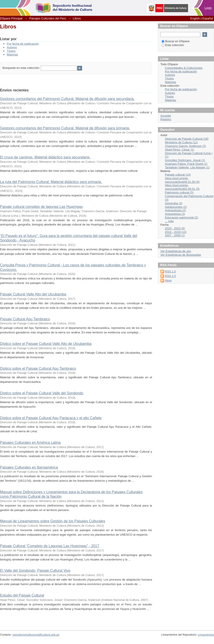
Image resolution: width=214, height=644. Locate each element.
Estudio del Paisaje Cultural (22, 595)
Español (208, 18)
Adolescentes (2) (176, 207)
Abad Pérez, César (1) (179, 150)
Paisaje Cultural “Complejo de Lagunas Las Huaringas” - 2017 (50, 546)
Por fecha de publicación (23, 44)
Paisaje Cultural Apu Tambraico (25, 319)
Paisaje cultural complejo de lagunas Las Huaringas (41, 207)
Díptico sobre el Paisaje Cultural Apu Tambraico (38, 368)
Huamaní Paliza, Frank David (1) (186, 164)
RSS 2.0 (170, 276)
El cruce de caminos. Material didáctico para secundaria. (45, 157)
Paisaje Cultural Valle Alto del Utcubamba (33, 294)
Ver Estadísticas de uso (176, 251)
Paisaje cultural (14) (178, 175)
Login (208, 8)
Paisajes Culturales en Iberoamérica (29, 467)
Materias (12, 55)
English (195, 18)
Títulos (11, 51)
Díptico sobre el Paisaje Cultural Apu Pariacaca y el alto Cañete (51, 418)
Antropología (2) (175, 210)
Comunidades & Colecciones (184, 68)
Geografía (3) (174, 203)
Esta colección (173, 45)
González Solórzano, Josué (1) (185, 160)
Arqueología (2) (175, 214)
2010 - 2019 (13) (176, 232)
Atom (168, 280)
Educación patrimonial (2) (181, 217)
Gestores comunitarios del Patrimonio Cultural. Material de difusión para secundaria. (67, 99)
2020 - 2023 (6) (175, 228)
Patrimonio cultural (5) (179, 192)
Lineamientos (206, 635)
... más (169, 221)
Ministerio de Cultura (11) (181, 142)
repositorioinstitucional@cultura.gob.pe (36, 635)
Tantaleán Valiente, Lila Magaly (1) (187, 167)
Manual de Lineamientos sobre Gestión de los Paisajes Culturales (53, 521)
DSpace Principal (11, 18)
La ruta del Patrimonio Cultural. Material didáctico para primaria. (51, 182)
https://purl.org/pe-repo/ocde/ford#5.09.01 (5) (182, 187)
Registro (166, 119)
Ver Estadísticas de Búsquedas (181, 255)
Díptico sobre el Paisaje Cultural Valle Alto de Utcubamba (46, 344)
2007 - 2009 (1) (175, 235)
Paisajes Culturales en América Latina (30, 443)
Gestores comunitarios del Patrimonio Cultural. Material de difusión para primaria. (65, 128)
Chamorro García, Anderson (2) (185, 146)
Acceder (166, 116)
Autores (12, 47)
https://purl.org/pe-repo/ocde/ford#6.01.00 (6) (182, 180)
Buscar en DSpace (175, 41)
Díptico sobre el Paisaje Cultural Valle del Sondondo (42, 393)
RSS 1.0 (170, 271)
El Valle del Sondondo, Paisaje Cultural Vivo (35, 571)
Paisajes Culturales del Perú (48, 18)
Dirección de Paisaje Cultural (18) (187, 139)
